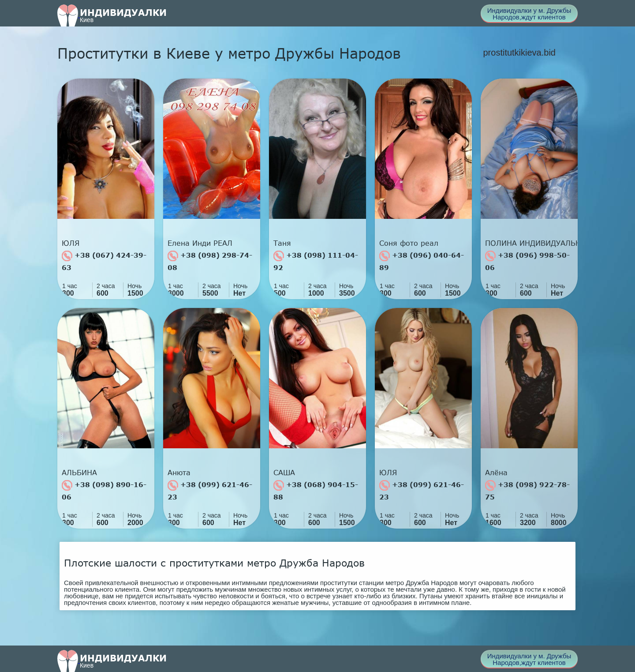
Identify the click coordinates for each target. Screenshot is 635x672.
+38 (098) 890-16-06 (104, 490)
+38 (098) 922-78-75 (527, 490)
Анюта (179, 473)
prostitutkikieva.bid (519, 53)
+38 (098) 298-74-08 (210, 261)
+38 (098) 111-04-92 (316, 261)
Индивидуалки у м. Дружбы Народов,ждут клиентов (529, 14)
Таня (282, 243)
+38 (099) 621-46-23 (210, 490)
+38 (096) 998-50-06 (527, 261)
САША (284, 473)
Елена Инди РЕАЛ (200, 243)
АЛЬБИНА (79, 473)
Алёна (496, 473)
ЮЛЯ (71, 243)
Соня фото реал (409, 243)
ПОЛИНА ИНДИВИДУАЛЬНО (531, 243)
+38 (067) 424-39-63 (104, 261)
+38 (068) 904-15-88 (316, 490)
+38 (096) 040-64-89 (422, 261)
